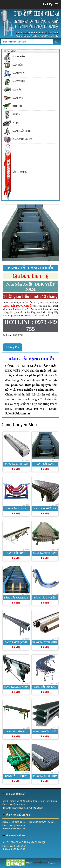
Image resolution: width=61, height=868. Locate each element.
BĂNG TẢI (18, 335)
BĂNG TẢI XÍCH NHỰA (45, 642)
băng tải (18, 380)
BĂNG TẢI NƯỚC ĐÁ (45, 509)
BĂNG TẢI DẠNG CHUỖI (31, 359)
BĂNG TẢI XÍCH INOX (16, 598)
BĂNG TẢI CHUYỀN (45, 598)
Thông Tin (12, 347)
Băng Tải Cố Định (16, 732)
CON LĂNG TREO (16, 509)
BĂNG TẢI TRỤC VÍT (16, 642)
